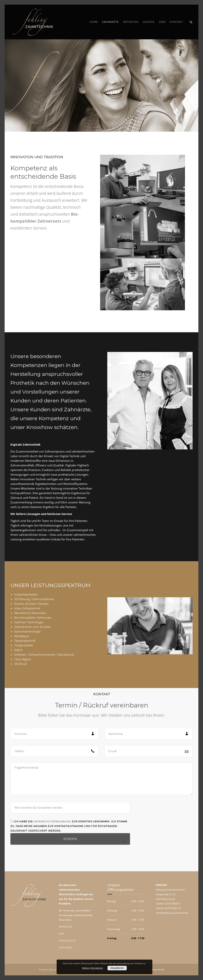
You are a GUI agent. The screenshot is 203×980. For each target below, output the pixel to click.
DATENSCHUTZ (67, 941)
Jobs (162, 22)
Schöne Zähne (48, 969)
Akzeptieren (117, 968)
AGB (61, 934)
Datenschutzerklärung (52, 821)
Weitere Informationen (92, 968)
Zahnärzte (110, 22)
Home (94, 22)
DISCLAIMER (66, 948)
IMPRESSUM (66, 927)
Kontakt (176, 22)
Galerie (149, 22)
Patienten (131, 22)
